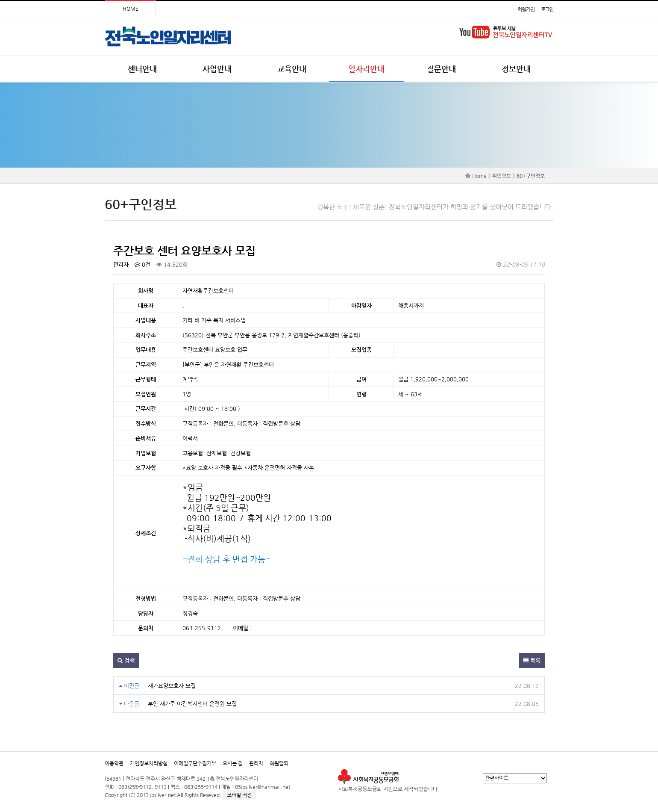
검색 (126, 660)
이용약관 (114, 763)
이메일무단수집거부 (195, 763)
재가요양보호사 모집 (172, 686)
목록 (532, 660)
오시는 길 (233, 763)
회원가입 (526, 9)
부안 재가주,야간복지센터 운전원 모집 (192, 704)
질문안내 (441, 69)
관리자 (256, 763)
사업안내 (217, 69)
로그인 (547, 9)
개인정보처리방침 (149, 763)
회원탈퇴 (279, 763)
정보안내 (516, 69)
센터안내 (142, 69)
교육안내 (292, 69)
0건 (142, 264)
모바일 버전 (239, 795)
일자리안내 (366, 69)
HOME (131, 9)
